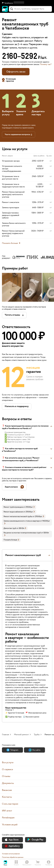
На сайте (34, 750)
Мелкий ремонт (21, 735)
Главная (6, 735)
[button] (27, 3)
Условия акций (10, 825)
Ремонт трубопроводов (13, 507)
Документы (8, 783)
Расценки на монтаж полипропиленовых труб (22, 533)
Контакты (7, 797)
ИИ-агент (7, 811)
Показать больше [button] (11, 540)
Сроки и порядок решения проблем (35, 378)
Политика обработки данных (13, 857)
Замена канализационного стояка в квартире (22, 521)
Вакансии (7, 790)
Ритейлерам (8, 818)
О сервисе (7, 769)
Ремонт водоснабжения (13, 512)
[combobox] (30, 9)
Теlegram (12, 750)
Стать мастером (10, 804)
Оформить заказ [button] (16, 72)
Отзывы (6, 776)
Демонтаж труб (10, 528)
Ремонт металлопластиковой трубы (18, 517)
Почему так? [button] (46, 64)
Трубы (37, 735)
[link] (19, 507)
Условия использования (11, 854)
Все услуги (8, 762)
